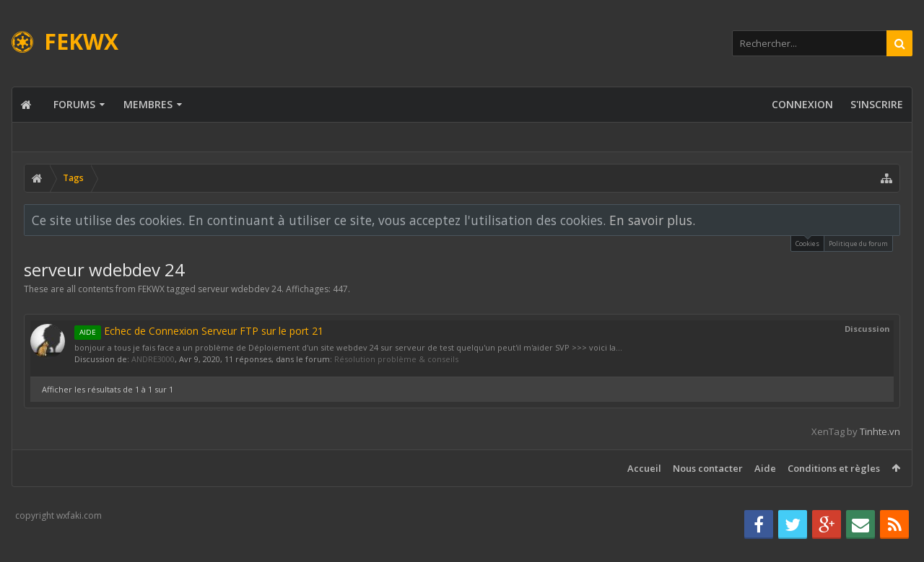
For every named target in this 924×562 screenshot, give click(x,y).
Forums (74, 104)
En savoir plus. (652, 220)
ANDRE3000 (153, 359)
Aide (765, 468)
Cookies (807, 242)
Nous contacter (708, 468)
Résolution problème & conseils (396, 359)
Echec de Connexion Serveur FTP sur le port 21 (199, 331)
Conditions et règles (834, 468)
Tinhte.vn (880, 431)
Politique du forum (858, 243)
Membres (148, 104)
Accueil (644, 468)
